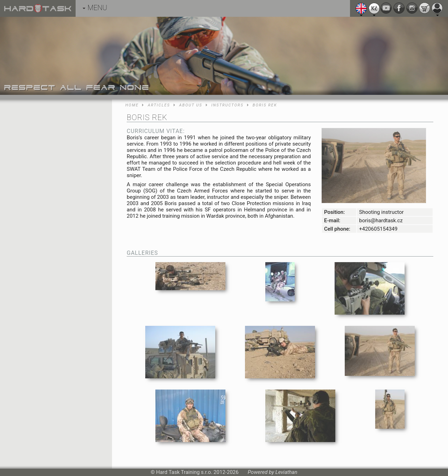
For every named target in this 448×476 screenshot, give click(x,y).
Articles (159, 105)
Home (132, 105)
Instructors (227, 105)
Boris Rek (265, 105)
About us (191, 105)
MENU (95, 8)
